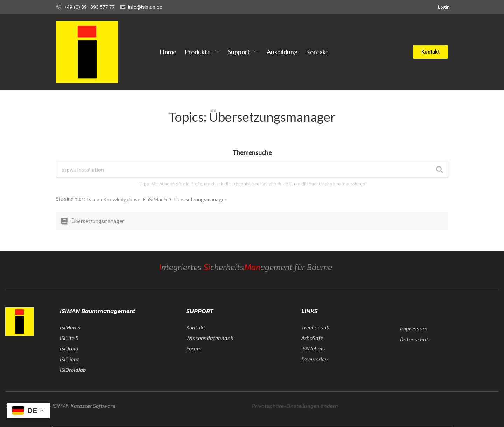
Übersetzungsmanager (98, 221)
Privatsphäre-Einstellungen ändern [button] (295, 406)
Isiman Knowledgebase (114, 199)
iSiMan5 (158, 199)
